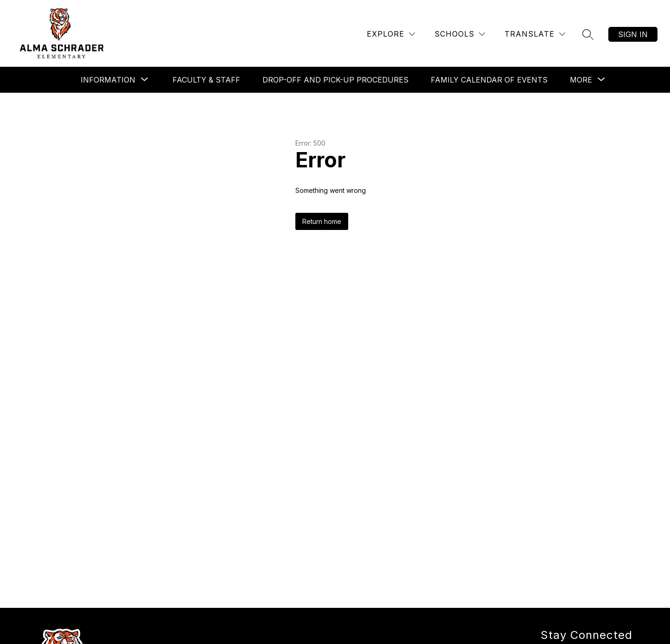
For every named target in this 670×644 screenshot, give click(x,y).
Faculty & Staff (206, 80)
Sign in (633, 34)
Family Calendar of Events (489, 80)
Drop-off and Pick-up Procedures (335, 80)
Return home (322, 221)
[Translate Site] (535, 34)
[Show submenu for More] (581, 80)
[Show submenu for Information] (108, 80)
